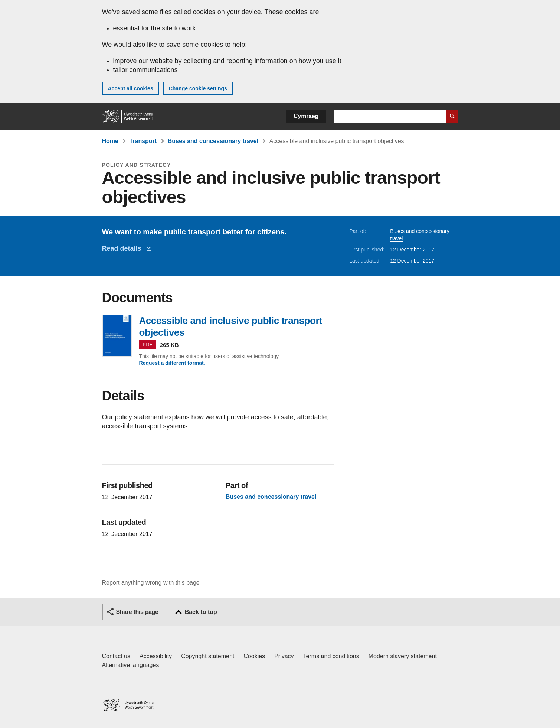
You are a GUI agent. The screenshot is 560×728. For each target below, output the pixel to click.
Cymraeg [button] (306, 116)
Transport (143, 141)
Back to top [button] (201, 612)
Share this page (137, 612)
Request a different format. (172, 363)
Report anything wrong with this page (151, 583)
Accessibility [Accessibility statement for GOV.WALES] (156, 656)
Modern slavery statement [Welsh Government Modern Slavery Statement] (403, 656)
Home (110, 141)
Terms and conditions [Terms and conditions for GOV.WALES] (331, 656)
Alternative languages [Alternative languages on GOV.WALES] (131, 665)
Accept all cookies (131, 88)
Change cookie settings (198, 88)
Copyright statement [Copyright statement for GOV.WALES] (208, 656)
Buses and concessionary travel (213, 141)
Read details (124, 248)
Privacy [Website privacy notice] (284, 656)
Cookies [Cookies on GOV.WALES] (254, 656)
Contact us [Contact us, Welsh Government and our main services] (116, 656)
